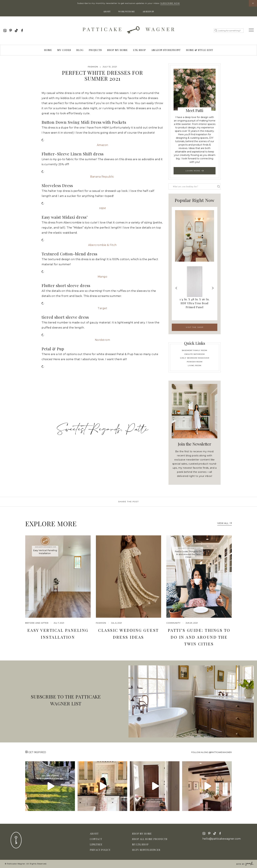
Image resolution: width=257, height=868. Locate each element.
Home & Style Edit (200, 50)
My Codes (64, 50)
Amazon (103, 145)
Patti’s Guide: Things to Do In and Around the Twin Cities (199, 637)
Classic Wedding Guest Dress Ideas (128, 634)
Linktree (96, 844)
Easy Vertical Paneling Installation (58, 634)
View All (225, 523)
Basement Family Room (195, 350)
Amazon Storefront (166, 50)
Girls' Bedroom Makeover (195, 358)
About (107, 11)
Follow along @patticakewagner (212, 752)
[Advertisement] (102, 395)
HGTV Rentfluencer (146, 850)
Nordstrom (103, 340)
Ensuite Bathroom (195, 354)
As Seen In (148, 11)
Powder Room (195, 362)
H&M (103, 208)
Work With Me (127, 11)
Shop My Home (117, 50)
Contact (96, 839)
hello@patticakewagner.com (222, 839)
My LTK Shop (140, 844)
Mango (103, 277)
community (173, 623)
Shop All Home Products (150, 839)
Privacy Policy (100, 850)
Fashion (93, 67)
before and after (37, 623)
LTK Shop (139, 50)
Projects (95, 50)
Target (102, 308)
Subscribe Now (170, 3)
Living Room (195, 365)
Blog (80, 50)
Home (48, 50)
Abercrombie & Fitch (102, 245)
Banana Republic (102, 177)
